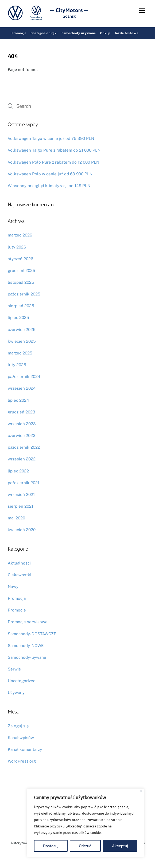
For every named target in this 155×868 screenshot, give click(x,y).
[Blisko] (141, 791)
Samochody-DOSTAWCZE (32, 634)
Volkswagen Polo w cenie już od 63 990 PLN (50, 174)
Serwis (14, 669)
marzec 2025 (20, 353)
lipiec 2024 (18, 400)
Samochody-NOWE (26, 646)
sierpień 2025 (21, 306)
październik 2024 (24, 376)
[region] (86, 823)
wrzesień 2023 (22, 424)
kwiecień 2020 (22, 530)
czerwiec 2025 (22, 330)
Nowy (13, 587)
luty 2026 (17, 247)
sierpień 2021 (20, 506)
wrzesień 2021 (21, 494)
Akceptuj (120, 846)
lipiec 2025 (18, 317)
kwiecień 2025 (22, 341)
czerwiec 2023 (22, 435)
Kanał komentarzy (25, 749)
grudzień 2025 (22, 271)
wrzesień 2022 (22, 459)
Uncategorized (22, 681)
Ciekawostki (20, 575)
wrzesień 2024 (22, 388)
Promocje (19, 33)
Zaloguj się (18, 726)
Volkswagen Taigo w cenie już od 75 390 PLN (51, 138)
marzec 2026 (20, 235)
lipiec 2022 (18, 471)
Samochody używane (79, 33)
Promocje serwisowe (28, 622)
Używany (16, 693)
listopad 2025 (21, 282)
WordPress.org (22, 761)
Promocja (17, 598)
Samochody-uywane (27, 657)
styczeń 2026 (20, 259)
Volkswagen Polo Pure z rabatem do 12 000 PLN (53, 162)
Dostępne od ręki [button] (44, 33)
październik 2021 (24, 483)
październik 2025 (24, 294)
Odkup (105, 33)
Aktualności (19, 563)
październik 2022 (24, 447)
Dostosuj (51, 846)
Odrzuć (85, 846)
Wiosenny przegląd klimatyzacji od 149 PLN (49, 186)
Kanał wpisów (21, 738)
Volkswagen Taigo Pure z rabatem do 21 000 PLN (54, 150)
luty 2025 (17, 365)
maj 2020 (16, 518)
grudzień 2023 (22, 412)
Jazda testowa (126, 33)
